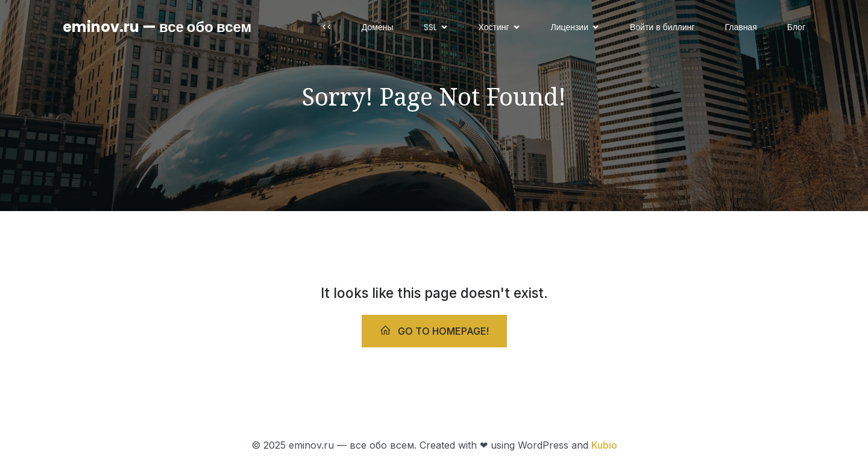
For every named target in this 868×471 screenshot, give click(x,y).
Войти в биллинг (662, 27)
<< (327, 27)
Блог (796, 27)
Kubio (604, 445)
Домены (378, 27)
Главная (741, 27)
